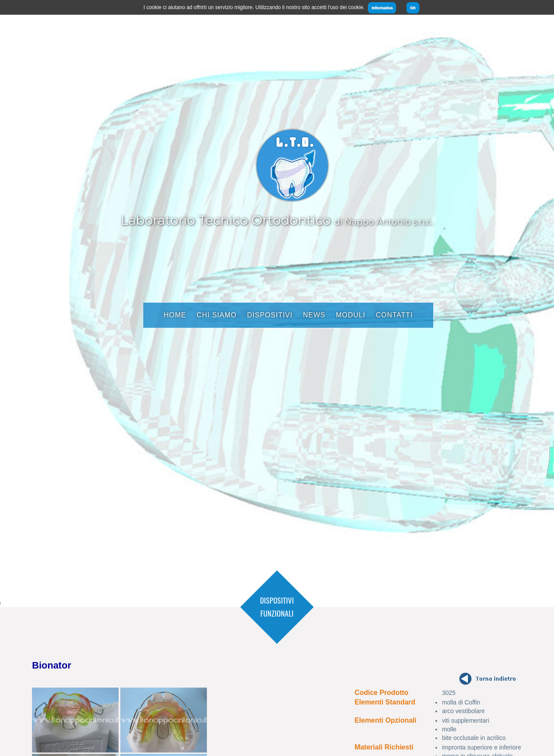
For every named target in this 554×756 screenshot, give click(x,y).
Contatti (394, 315)
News (314, 315)
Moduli (351, 315)
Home (175, 315)
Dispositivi (270, 315)
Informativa (382, 8)
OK (413, 8)
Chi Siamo (217, 315)
